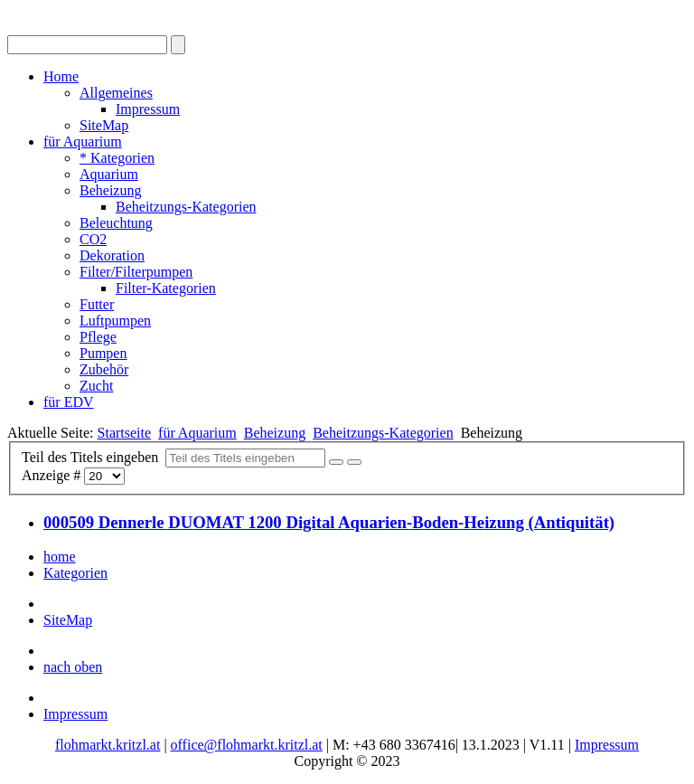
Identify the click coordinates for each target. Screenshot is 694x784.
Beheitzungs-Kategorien (186, 207)
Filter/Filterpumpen (136, 272)
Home (61, 76)
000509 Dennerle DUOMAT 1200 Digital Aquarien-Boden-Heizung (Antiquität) (329, 522)
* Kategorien (117, 158)
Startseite (125, 433)
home (60, 557)
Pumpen (103, 353)
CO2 (93, 239)
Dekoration (112, 255)
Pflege (98, 337)
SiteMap (104, 125)
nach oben (73, 667)
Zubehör (104, 369)
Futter (97, 304)
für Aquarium (83, 142)
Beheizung (110, 190)
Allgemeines (116, 93)
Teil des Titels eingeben (94, 457)
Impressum (148, 109)
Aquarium (109, 174)
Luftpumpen (115, 321)
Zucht (96, 386)
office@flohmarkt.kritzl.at (247, 745)
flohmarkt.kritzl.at (108, 745)
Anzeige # (53, 475)
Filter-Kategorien (166, 288)
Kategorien (75, 573)
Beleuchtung (116, 223)
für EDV (69, 402)
